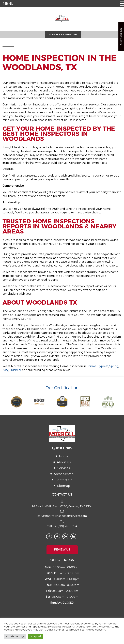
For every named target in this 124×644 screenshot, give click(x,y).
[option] (17, 402)
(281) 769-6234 (67, 526)
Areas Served (64, 474)
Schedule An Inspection (63, 34)
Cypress (103, 366)
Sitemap (64, 486)
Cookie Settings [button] (15, 636)
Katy (5, 370)
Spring (114, 366)
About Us (64, 462)
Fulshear (15, 370)
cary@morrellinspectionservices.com (62, 516)
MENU (8, 4)
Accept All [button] (35, 636)
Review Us (62, 550)
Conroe (92, 366)
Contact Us (64, 480)
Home (64, 456)
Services (64, 468)
